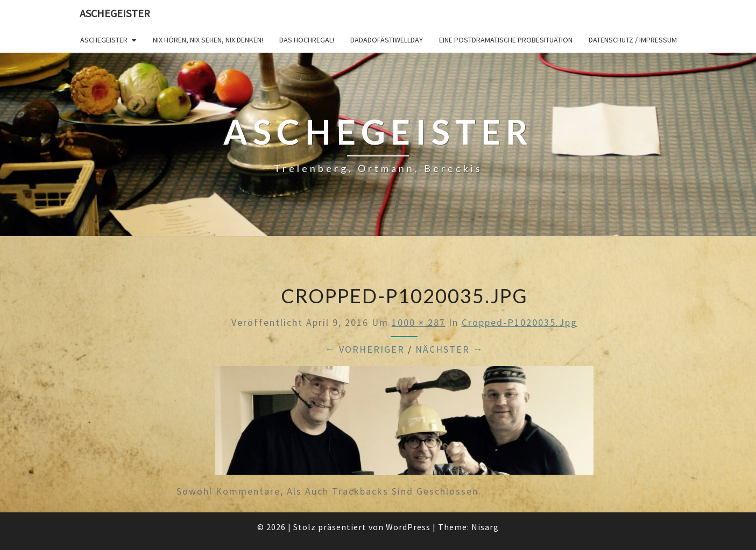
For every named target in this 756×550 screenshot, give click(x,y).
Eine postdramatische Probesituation (506, 40)
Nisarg (485, 527)
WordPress (408, 527)
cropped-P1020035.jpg (520, 322)
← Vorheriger (365, 349)
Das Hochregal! (307, 40)
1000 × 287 (419, 322)
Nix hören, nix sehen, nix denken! (208, 40)
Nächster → (450, 349)
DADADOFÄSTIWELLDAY (387, 40)
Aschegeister (115, 13)
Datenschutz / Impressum (633, 40)
